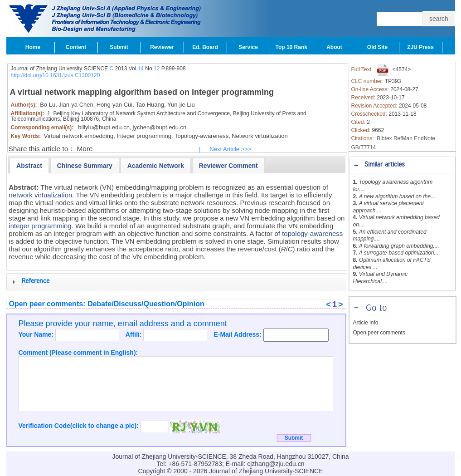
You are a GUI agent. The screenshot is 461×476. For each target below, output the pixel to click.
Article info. (366, 323)
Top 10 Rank (291, 47)
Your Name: (37, 334)
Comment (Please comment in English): (78, 353)
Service (248, 47)
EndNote (425, 138)
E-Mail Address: (238, 334)
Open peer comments (379, 333)
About (334, 47)
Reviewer (162, 47)
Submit (119, 47)
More (85, 149)
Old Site (377, 47)
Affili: (135, 334)
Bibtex (384, 138)
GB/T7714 (364, 147)
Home (33, 47)
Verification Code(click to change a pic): (80, 426)
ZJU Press (420, 47)
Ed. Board (205, 47)
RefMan (403, 138)
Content (76, 47)
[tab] (402, 165)
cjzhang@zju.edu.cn (276, 464)
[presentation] (29, 166)
